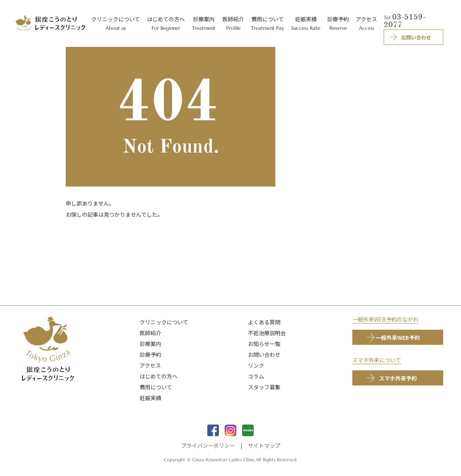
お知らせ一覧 (264, 344)
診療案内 (150, 344)
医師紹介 (150, 333)
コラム (256, 376)
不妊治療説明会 (267, 333)
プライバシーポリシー (208, 445)
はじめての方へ (159, 376)
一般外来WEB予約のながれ (385, 319)
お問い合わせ (264, 354)
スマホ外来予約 (398, 378)
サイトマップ (264, 445)
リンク (256, 365)
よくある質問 (264, 322)
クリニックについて (164, 322)
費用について (156, 387)
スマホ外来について (377, 360)
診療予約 (150, 354)
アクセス (150, 365)
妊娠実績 (150, 398)
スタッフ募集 (264, 387)
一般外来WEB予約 (398, 337)
